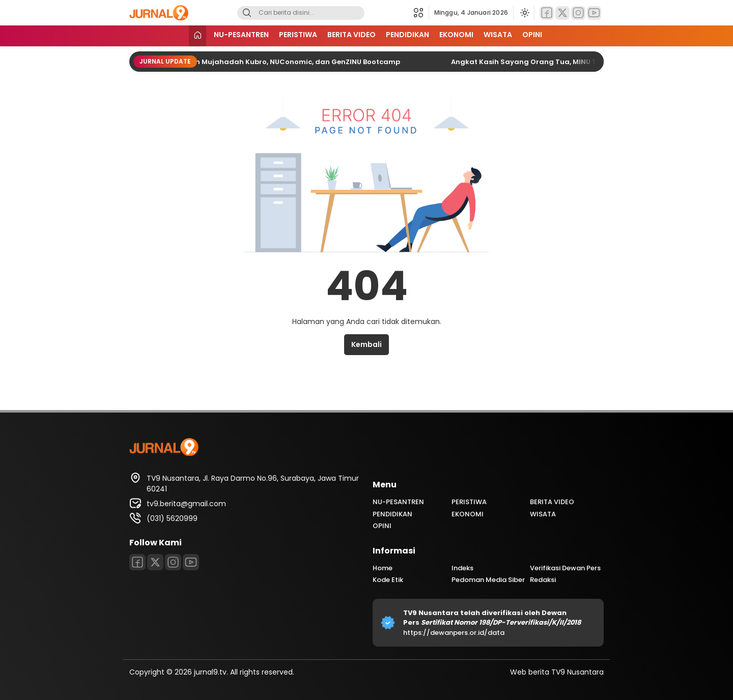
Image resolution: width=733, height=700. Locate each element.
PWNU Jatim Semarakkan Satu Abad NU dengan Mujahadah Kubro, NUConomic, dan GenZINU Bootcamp (218, 62)
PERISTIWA (298, 35)
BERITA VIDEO (351, 35)
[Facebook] (547, 13)
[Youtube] (594, 13)
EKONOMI (456, 35)
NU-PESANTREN (241, 35)
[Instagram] (578, 13)
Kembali (366, 344)
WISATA (498, 35)
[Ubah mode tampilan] (524, 13)
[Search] (247, 13)
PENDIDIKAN (407, 35)
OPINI (532, 35)
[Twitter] (562, 13)
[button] (421, 13)
